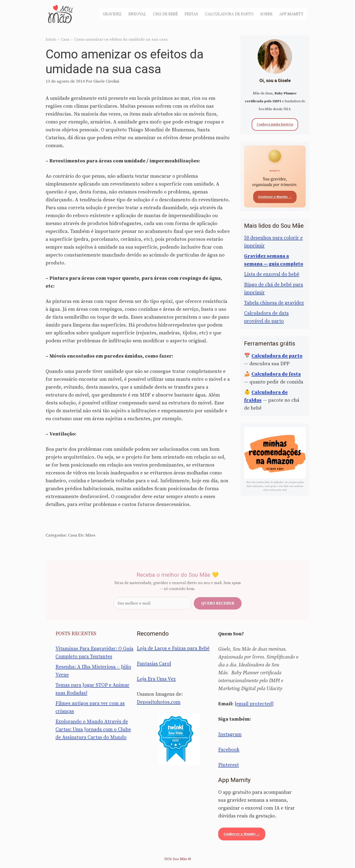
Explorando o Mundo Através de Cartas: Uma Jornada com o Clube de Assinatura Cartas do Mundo (93, 730)
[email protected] (254, 704)
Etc (81, 535)
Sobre (266, 14)
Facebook (229, 750)
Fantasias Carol (154, 664)
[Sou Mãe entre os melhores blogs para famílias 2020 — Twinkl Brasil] (178, 739)
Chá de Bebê (165, 14)
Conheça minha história (275, 124)
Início (51, 39)
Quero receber (218, 603)
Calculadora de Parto (229, 14)
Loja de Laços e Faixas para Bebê (173, 649)
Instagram (230, 735)
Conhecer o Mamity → (275, 197)
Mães (90, 535)
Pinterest (229, 765)
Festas (191, 14)
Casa (65, 39)
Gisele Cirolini (106, 81)
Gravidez (112, 14)
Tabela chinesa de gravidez (274, 303)
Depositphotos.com (159, 702)
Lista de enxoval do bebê (272, 274)
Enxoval (137, 14)
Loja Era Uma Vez (156, 679)
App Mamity (291, 14)
